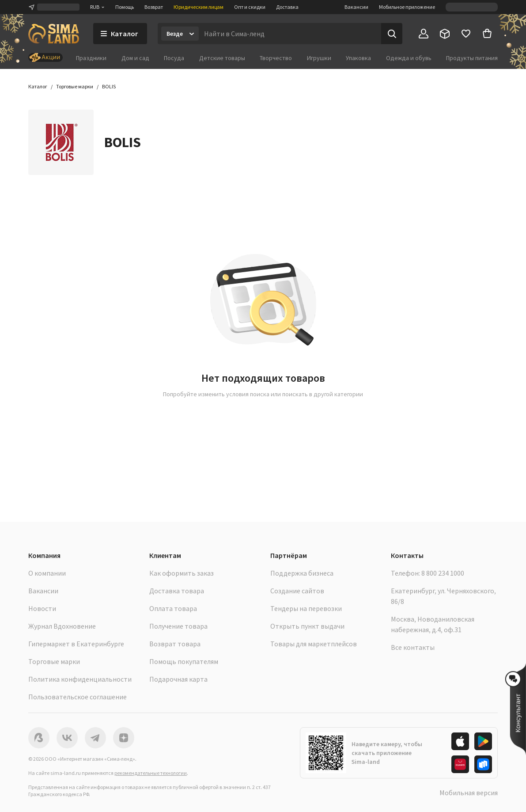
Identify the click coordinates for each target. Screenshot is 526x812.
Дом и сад (135, 58)
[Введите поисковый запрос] (290, 34)
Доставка (287, 7)
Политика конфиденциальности (80, 679)
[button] (109, 87)
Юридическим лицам (199, 7)
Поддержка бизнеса (302, 573)
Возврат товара (175, 644)
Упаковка (358, 58)
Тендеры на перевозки (306, 608)
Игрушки (319, 58)
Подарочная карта (178, 679)
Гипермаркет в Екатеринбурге (76, 644)
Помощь (125, 7)
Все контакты (413, 647)
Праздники (91, 58)
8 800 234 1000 (443, 573)
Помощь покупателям (184, 661)
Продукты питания (472, 58)
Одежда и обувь (409, 58)
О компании (47, 573)
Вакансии (356, 7)
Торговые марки (54, 661)
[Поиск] (392, 34)
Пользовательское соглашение (78, 697)
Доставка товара (177, 591)
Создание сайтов (297, 591)
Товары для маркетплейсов (314, 644)
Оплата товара (173, 608)
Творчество (276, 58)
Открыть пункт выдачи (307, 626)
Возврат (154, 7)
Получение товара (178, 626)
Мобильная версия (469, 793)
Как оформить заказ (182, 573)
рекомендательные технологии (151, 773)
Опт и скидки (250, 7)
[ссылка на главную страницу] (54, 34)
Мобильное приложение (407, 7)
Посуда (174, 58)
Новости (42, 608)
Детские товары (222, 58)
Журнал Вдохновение (62, 626)
